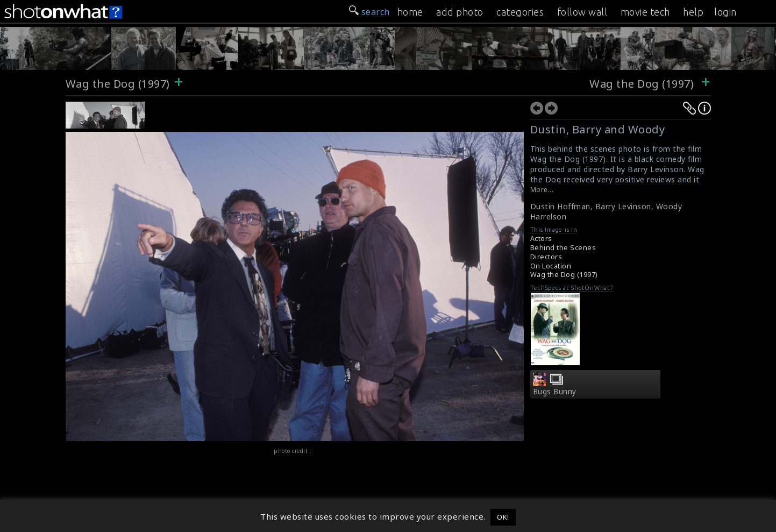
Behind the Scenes (563, 248)
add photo (460, 12)
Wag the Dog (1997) (118, 84)
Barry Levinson (623, 206)
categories (520, 12)
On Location (551, 266)
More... (542, 190)
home (410, 12)
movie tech (645, 12)
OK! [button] (503, 517)
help (693, 12)
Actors (541, 239)
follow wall (582, 12)
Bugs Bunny (555, 392)
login (725, 12)
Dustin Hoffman (560, 206)
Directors (546, 257)
